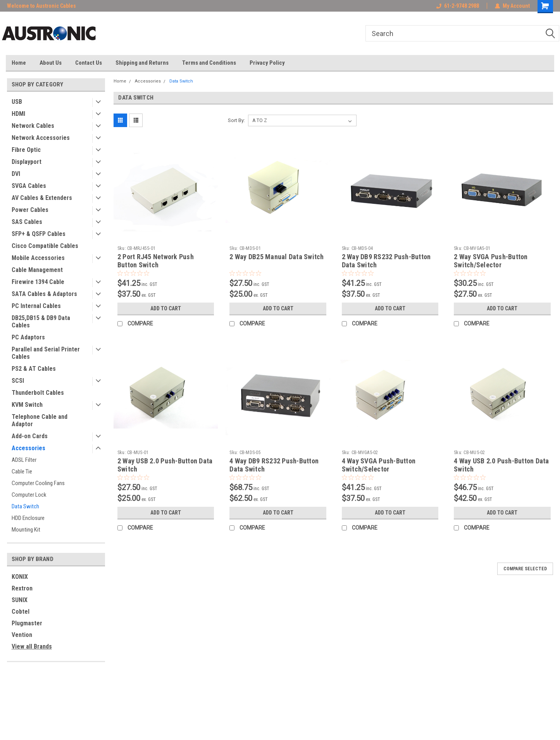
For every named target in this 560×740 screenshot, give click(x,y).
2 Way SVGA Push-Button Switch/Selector (491, 261)
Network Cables (33, 126)
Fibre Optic (26, 150)
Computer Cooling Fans (38, 483)
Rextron (22, 588)
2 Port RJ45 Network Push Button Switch (156, 261)
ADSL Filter (24, 460)
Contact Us (89, 63)
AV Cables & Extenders (42, 198)
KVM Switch (27, 405)
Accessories (28, 448)
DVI (16, 174)
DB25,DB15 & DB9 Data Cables (41, 322)
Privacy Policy (267, 63)
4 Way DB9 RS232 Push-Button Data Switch (274, 465)
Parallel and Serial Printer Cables (46, 353)
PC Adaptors (28, 337)
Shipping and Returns (142, 63)
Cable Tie (22, 472)
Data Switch (25, 506)
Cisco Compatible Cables (45, 246)
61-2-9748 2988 (458, 6)
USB (17, 102)
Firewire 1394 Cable (38, 282)
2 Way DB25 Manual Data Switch (277, 257)
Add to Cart (166, 308)
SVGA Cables (29, 186)
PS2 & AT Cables (34, 369)
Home (19, 63)
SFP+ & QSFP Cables (39, 234)
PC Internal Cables (36, 306)
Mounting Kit (26, 530)
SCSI (18, 381)
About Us (51, 63)
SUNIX (20, 600)
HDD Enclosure (28, 518)
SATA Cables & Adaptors (44, 294)
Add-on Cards (30, 436)
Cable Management (37, 270)
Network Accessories (41, 138)
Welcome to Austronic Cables (41, 6)
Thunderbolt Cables (38, 393)
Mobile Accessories (38, 258)
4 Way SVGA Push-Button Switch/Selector (379, 465)
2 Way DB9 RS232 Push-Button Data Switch (386, 261)
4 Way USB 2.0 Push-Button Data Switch (501, 465)
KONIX (20, 577)
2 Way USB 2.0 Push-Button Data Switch (165, 465)
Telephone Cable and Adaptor (40, 420)
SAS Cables (27, 222)
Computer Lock (29, 495)
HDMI (18, 114)
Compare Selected (525, 569)
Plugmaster (27, 623)
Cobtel (21, 612)
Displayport (27, 162)
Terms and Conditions (209, 63)
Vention (22, 635)
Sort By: (236, 120)
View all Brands (32, 646)
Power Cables (30, 210)
